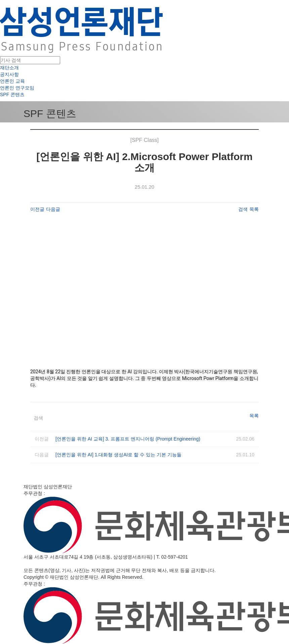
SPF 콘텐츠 (12, 94)
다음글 (53, 209)
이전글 (37, 209)
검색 (243, 209)
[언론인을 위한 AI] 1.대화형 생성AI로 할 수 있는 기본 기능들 (118, 455)
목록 (254, 209)
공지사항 (9, 74)
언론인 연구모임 (17, 88)
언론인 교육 (12, 81)
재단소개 (9, 68)
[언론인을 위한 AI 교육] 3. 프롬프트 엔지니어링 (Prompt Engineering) (128, 439)
